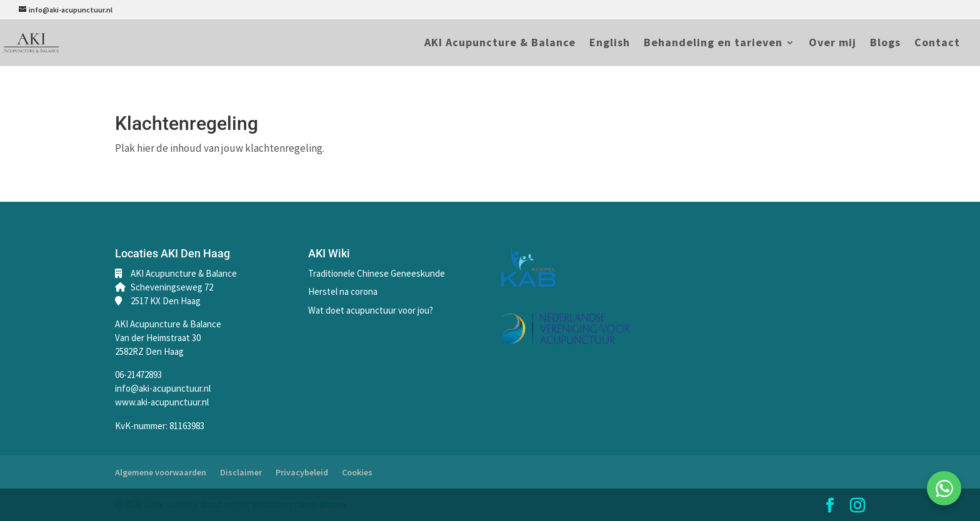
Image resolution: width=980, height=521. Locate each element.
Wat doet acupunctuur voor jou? (371, 310)
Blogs (885, 44)
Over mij (832, 44)
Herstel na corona (343, 291)
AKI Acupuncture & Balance (500, 44)
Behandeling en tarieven (713, 44)
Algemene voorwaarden (161, 472)
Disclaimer (241, 472)
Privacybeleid (302, 472)
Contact (937, 44)
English (610, 44)
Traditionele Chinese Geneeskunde (377, 273)
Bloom (333, 504)
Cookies (357, 472)
